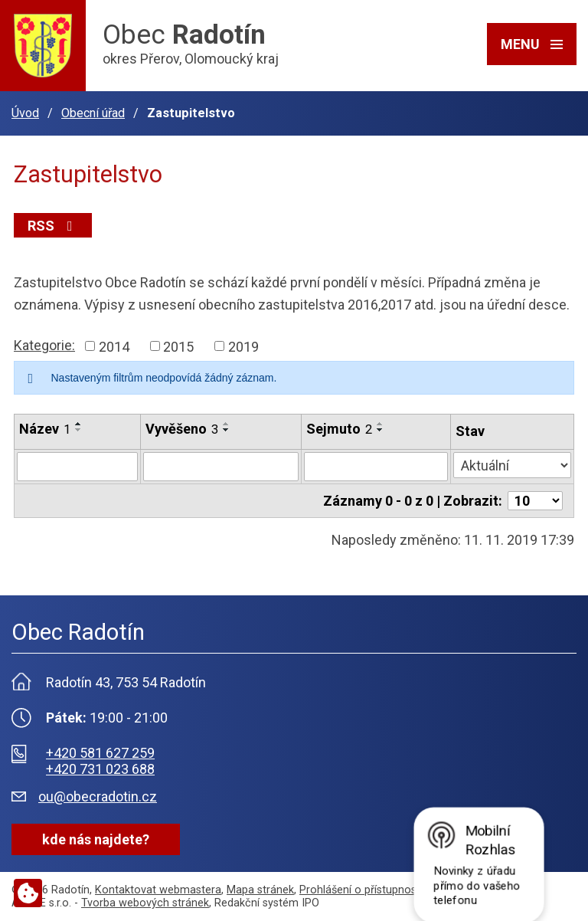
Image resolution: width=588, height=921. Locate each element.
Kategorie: (44, 345)
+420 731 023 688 (100, 769)
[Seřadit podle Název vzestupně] (79, 424)
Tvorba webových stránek (145, 903)
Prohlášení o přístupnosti (361, 890)
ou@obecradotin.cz (98, 796)
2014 (114, 346)
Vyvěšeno (182, 429)
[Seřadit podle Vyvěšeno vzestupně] (227, 424)
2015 (178, 346)
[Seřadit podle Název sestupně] (79, 430)
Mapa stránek (260, 890)
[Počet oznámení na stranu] (535, 501)
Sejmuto (339, 429)
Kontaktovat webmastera (158, 890)
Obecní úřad (93, 113)
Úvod (25, 113)
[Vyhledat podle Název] (77, 467)
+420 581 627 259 (100, 753)
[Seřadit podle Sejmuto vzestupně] (381, 424)
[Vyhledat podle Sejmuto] (376, 467)
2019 (243, 346)
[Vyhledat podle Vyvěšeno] (221, 467)
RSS (53, 226)
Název (45, 429)
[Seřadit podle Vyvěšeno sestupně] (227, 430)
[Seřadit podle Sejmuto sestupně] (381, 430)
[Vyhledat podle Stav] (512, 465)
